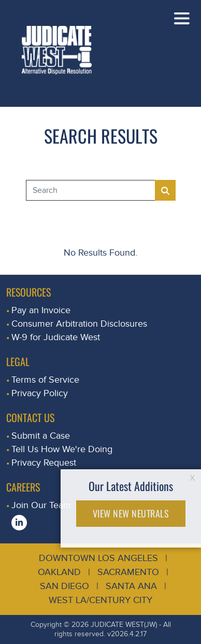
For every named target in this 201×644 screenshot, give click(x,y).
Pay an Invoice (41, 310)
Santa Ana (131, 586)
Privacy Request (44, 463)
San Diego (64, 586)
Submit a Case (41, 436)
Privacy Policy (40, 393)
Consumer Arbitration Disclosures (79, 324)
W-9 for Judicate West (56, 337)
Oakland (59, 572)
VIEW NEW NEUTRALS (131, 513)
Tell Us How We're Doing (62, 449)
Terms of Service (45, 380)
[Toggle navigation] (182, 18)
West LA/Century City (101, 600)
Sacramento (128, 572)
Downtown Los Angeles (98, 558)
